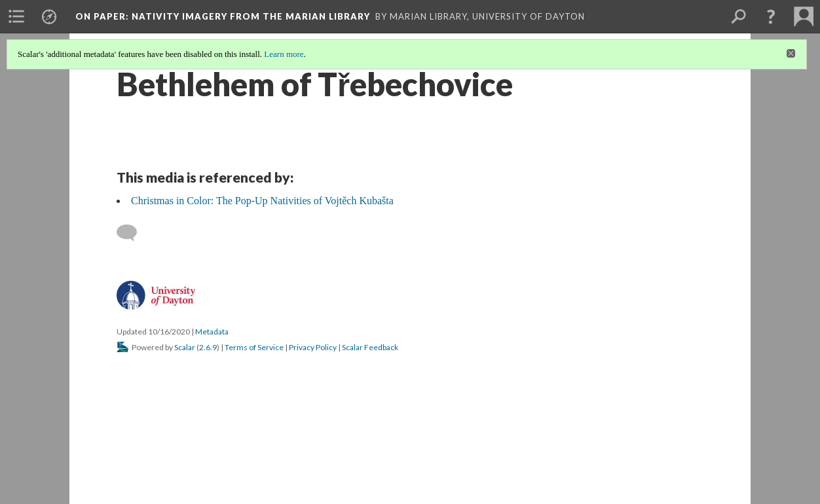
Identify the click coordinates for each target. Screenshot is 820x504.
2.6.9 (208, 347)
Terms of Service (254, 347)
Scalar (185, 347)
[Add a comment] (133, 233)
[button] (771, 16)
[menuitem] (16, 16)
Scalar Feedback (370, 347)
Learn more (284, 54)
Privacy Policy (313, 347)
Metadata (212, 332)
